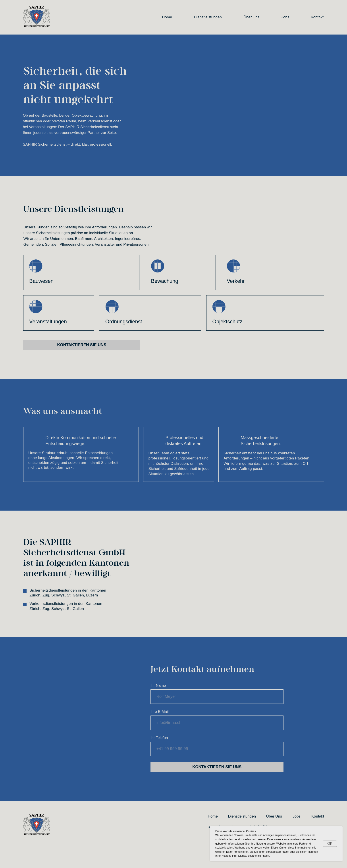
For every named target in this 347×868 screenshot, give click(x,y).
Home (167, 17)
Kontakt (317, 17)
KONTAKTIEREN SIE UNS (217, 767)
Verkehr (236, 281)
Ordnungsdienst (124, 322)
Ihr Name (158, 686)
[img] (219, 307)
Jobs (285, 17)
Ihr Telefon (159, 738)
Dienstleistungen (208, 17)
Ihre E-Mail (160, 712)
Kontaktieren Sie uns (82, 345)
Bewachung (165, 281)
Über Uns (252, 17)
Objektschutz (227, 322)
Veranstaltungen (48, 322)
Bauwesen (41, 281)
